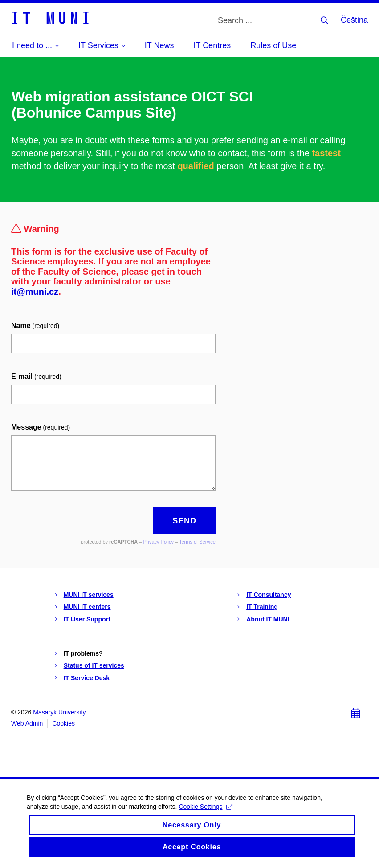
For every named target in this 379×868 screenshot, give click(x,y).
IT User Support (87, 619)
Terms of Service (197, 542)
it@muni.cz (35, 292)
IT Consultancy (269, 595)
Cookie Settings (206, 812)
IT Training (262, 607)
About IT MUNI (268, 619)
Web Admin (27, 723)
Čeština (354, 20)
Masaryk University (59, 712)
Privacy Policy (158, 542)
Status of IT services (94, 665)
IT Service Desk (87, 678)
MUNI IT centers (87, 607)
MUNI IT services (89, 595)
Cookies (63, 723)
